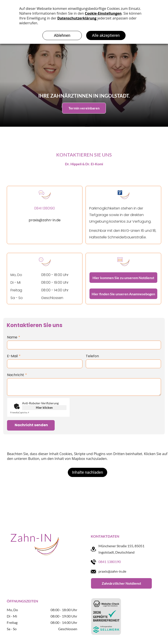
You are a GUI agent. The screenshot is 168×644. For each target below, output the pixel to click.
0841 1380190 (110, 562)
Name (12, 337)
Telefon (92, 356)
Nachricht (16, 375)
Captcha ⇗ (20, 412)
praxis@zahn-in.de (45, 220)
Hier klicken (44, 407)
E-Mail (12, 356)
